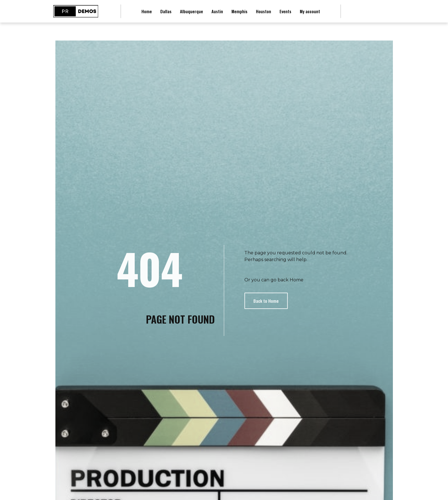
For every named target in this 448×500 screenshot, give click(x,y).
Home (147, 11)
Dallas (166, 11)
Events (285, 11)
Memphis (239, 11)
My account (310, 11)
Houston (264, 11)
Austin (217, 11)
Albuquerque (192, 11)
